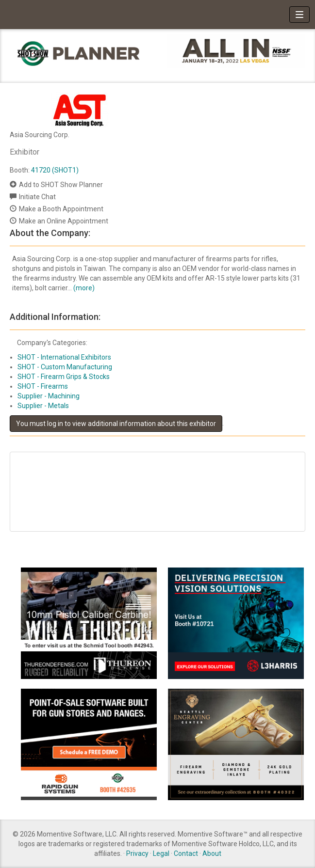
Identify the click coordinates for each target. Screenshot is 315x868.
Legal (161, 853)
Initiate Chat (37, 197)
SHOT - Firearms (43, 386)
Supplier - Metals (43, 406)
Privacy (137, 853)
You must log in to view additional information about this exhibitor (116, 424)
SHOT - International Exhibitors (64, 357)
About (212, 853)
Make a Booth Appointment (61, 209)
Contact (186, 853)
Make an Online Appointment (64, 221)
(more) (84, 288)
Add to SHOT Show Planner (61, 185)
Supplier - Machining (49, 396)
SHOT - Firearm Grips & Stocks (64, 377)
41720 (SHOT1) (55, 170)
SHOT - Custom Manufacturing (65, 367)
